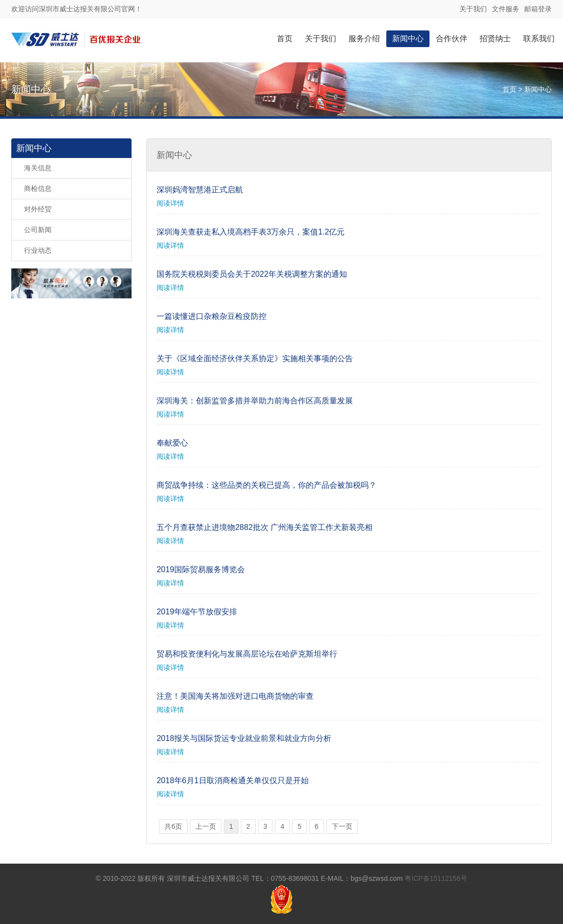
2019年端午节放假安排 (197, 612)
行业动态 (38, 250)
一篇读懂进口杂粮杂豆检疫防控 (212, 316)
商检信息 (38, 188)
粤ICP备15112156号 (436, 878)
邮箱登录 (538, 9)
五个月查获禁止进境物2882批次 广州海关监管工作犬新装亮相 (265, 527)
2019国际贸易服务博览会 (201, 569)
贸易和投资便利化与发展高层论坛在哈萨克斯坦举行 (247, 654)
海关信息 (38, 168)
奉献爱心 (172, 443)
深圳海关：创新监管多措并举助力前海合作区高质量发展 (255, 401)
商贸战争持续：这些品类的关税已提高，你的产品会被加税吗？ (267, 485)
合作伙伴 (452, 39)
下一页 (342, 826)
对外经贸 (38, 209)
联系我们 (539, 39)
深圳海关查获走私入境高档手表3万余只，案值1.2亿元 (251, 232)
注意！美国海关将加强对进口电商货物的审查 (235, 696)
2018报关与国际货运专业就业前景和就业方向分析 (244, 738)
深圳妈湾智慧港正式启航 (200, 190)
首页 (285, 39)
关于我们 (473, 9)
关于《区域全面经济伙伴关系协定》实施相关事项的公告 (255, 358)
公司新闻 (38, 230)
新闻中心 (408, 39)
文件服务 (506, 9)
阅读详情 (170, 203)
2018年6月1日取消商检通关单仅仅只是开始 (232, 780)
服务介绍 (364, 39)
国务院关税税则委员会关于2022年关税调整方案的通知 (252, 274)
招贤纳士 (495, 39)
